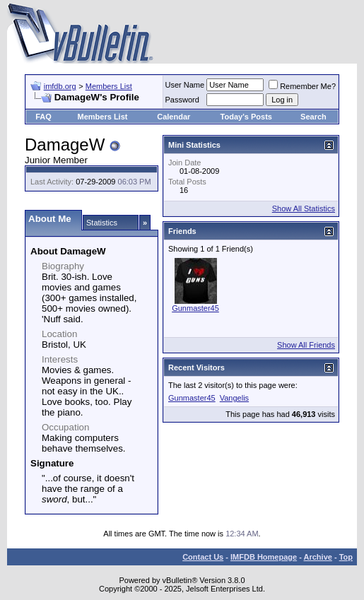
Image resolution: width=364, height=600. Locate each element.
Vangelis (234, 398)
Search (313, 117)
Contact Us (203, 557)
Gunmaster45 (195, 308)
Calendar (174, 117)
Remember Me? (302, 86)
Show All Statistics (304, 208)
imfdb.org (60, 86)
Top (346, 557)
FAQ (43, 117)
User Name (185, 85)
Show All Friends (306, 345)
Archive (318, 557)
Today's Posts (246, 117)
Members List (109, 86)
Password (182, 100)
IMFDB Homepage (264, 557)
